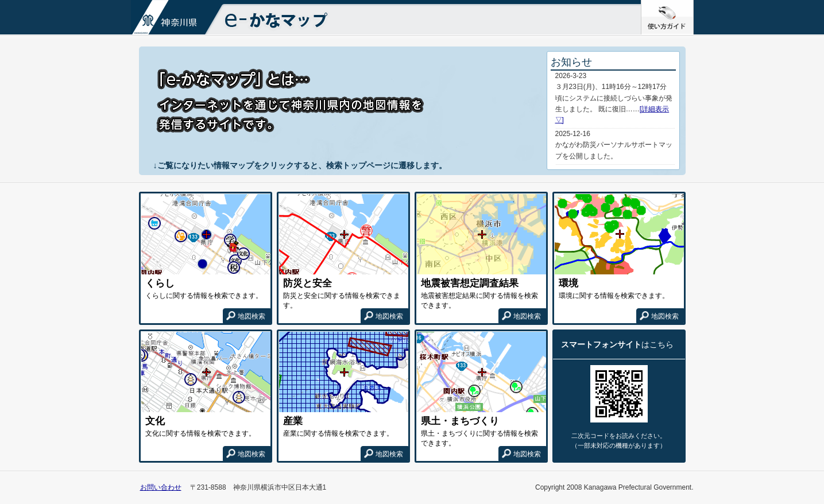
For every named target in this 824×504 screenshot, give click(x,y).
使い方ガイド (693, 5)
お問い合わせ (161, 487)
